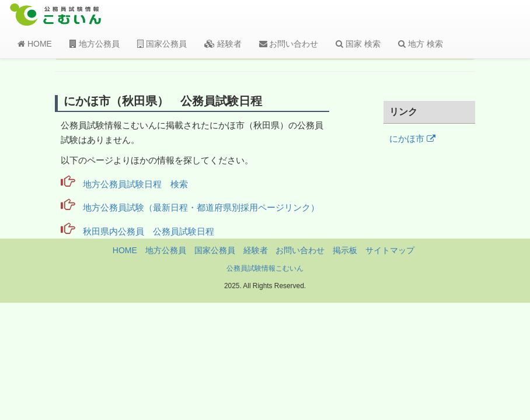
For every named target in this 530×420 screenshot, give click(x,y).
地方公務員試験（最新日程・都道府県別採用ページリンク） (201, 207)
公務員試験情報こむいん (265, 268)
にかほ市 (412, 139)
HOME (35, 44)
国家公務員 (162, 44)
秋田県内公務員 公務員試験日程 (149, 231)
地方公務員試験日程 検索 (135, 184)
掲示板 (345, 250)
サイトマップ (390, 250)
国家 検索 (358, 44)
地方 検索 (421, 44)
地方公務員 (95, 44)
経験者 (223, 44)
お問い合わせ (289, 44)
